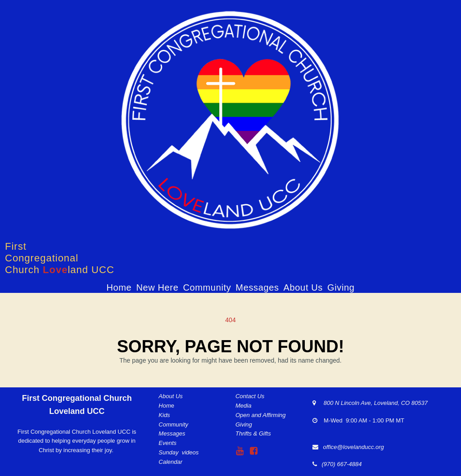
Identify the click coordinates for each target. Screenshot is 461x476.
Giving (341, 287)
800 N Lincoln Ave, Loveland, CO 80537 (372, 403)
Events (167, 443)
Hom (165, 406)
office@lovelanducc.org (353, 447)
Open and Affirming (261, 415)
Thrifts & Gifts (253, 433)
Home (119, 287)
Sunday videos (179, 452)
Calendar (170, 462)
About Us (303, 287)
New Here (157, 287)
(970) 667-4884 (340, 464)
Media (243, 406)
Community (207, 287)
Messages (257, 287)
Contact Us (250, 396)
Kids (164, 415)
